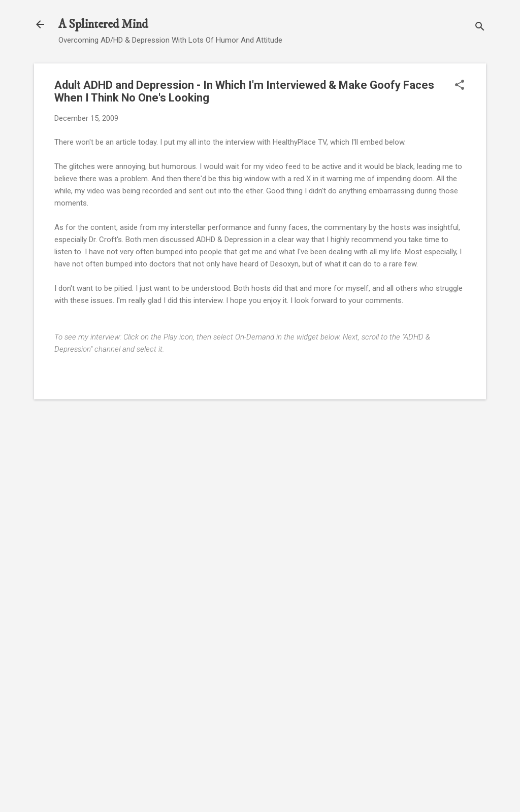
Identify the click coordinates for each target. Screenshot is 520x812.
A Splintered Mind (103, 24)
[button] (460, 86)
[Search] (480, 28)
